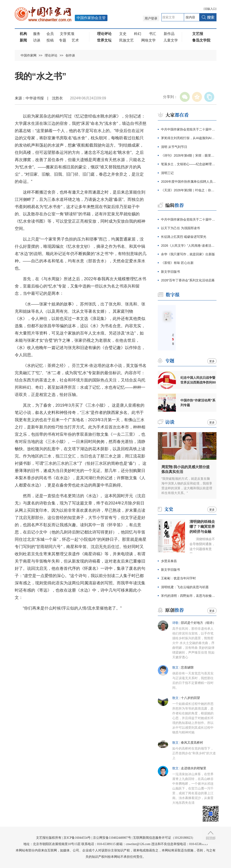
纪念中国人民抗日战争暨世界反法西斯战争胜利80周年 (198, 380)
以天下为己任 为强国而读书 (180, 228)
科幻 (138, 34)
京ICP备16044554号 (77, 838)
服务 (37, 34)
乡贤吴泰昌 (169, 561)
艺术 (75, 40)
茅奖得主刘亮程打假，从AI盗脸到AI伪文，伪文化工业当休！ (189, 138)
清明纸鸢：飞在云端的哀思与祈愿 (185, 587)
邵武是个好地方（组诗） (198, 623)
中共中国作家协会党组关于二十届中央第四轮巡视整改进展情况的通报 (189, 129)
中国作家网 (29, 55)
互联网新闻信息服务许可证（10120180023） (164, 838)
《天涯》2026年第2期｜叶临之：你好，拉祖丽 (189, 190)
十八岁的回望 (190, 698)
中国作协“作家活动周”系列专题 (198, 403)
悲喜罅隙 (187, 668)
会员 (50, 34)
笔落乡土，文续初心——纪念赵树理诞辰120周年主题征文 (189, 164)
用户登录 (151, 18)
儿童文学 (171, 40)
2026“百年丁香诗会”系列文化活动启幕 (188, 280)
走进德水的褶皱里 (194, 768)
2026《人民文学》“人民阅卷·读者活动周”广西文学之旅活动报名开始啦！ (189, 246)
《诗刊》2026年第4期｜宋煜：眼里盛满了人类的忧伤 (189, 155)
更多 (212, 361)
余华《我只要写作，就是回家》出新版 (188, 254)
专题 (63, 40)
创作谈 (70, 55)
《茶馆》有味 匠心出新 (177, 263)
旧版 (210, 9)
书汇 (153, 34)
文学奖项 (67, 34)
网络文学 (148, 40)
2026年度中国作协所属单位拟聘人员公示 (189, 182)
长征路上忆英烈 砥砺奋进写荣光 (184, 237)
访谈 (37, 40)
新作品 (169, 34)
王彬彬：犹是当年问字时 (178, 578)
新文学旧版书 (170, 272)
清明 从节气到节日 (174, 147)
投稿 (50, 40)
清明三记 (167, 173)
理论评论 (51, 55)
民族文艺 (126, 40)
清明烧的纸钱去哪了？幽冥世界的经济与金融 (202, 527)
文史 (123, 34)
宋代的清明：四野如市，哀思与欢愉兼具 (189, 596)
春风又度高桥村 (192, 743)
